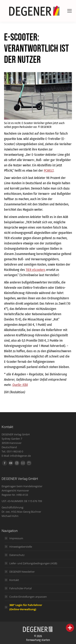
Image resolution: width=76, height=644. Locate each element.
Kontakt (14, 580)
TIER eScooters (36, 270)
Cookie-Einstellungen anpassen (28, 597)
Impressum (16, 538)
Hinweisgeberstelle (21, 547)
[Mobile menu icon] (70, 11)
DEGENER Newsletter (22, 572)
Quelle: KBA (20, 385)
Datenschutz (17, 555)
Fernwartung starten (38, 640)
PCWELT (49, 171)
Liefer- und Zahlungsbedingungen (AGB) (33, 563)
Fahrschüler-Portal (20, 588)
